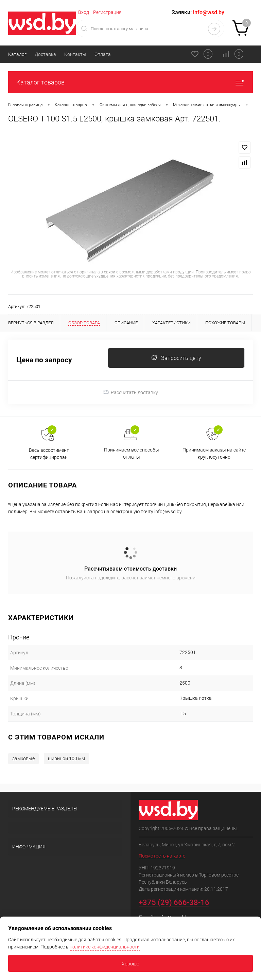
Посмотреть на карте (162, 856)
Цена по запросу (44, 360)
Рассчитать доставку (131, 392)
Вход (84, 12)
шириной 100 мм (66, 758)
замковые (23, 758)
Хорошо (130, 964)
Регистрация (107, 12)
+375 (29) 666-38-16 (174, 902)
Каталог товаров (130, 82)
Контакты (75, 54)
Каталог (17, 54)
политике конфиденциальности (105, 947)
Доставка (45, 54)
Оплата (103, 54)
